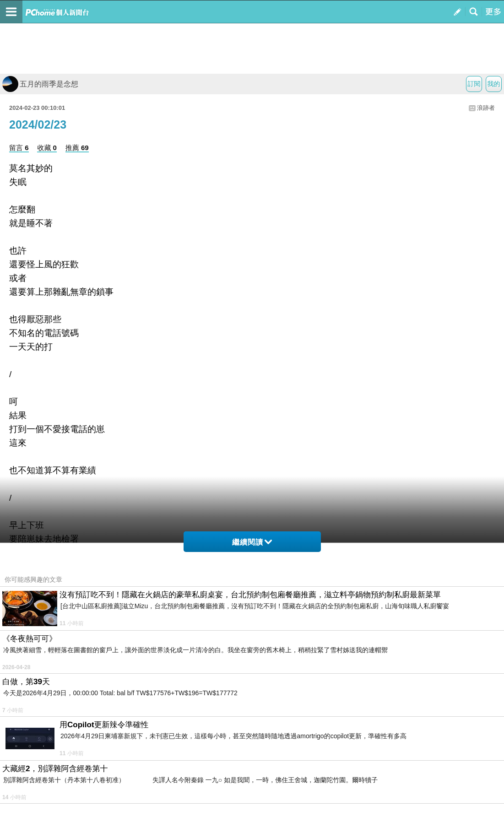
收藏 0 (47, 148)
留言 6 (19, 148)
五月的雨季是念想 (40, 84)
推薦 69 (77, 148)
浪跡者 (486, 108)
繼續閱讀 (252, 542)
